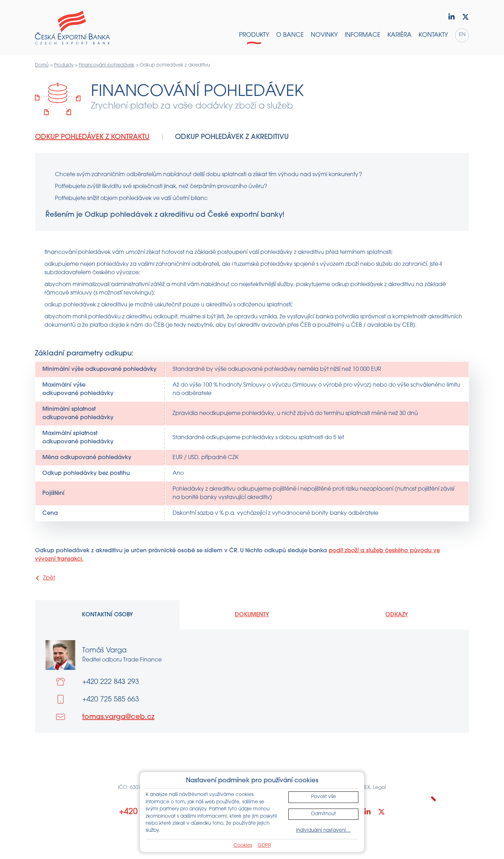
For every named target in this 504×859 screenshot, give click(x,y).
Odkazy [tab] (397, 615)
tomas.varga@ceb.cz (118, 717)
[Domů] (72, 28)
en (462, 35)
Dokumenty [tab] (252, 615)
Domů (42, 65)
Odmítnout (323, 814)
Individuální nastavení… (323, 830)
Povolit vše (324, 797)
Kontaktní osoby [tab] (107, 615)
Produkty (64, 65)
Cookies (243, 846)
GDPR (264, 846)
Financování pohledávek (107, 65)
